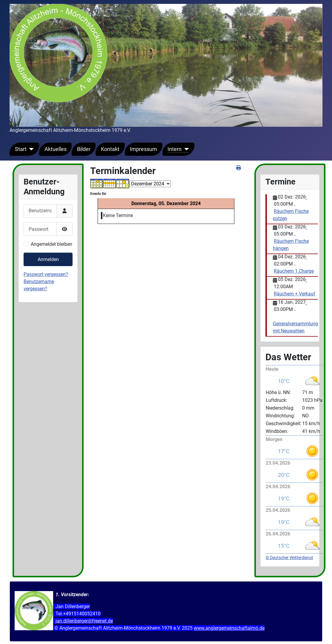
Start (21, 149)
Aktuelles (56, 149)
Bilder (84, 149)
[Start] (30, 149)
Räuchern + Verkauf (295, 294)
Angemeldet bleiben (52, 244)
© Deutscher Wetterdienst (289, 558)
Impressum (143, 149)
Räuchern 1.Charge (294, 271)
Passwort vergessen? (46, 274)
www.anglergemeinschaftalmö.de (229, 628)
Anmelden (48, 259)
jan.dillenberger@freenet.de (84, 621)
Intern (175, 149)
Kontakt (110, 149)
